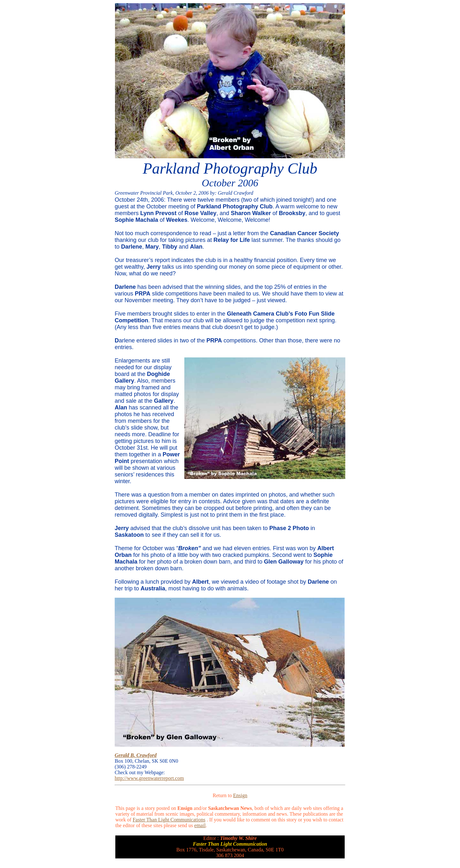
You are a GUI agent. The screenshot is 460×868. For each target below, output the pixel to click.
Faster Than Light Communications (169, 820)
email (200, 825)
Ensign (240, 795)
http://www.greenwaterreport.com (149, 778)
